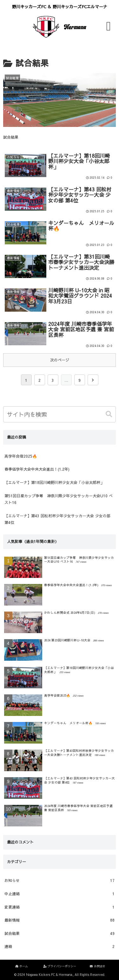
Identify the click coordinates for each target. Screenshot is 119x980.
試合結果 (60, 934)
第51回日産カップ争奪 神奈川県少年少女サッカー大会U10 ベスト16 (59, 499)
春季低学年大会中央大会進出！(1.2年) (37, 469)
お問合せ (97, 966)
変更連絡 (60, 907)
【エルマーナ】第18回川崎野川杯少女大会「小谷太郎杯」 (54, 482)
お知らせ (60, 881)
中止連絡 (60, 894)
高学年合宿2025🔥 (21, 456)
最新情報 (60, 920)
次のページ (60, 360)
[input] (60, 414)
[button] (109, 414)
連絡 (60, 947)
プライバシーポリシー (60, 966)
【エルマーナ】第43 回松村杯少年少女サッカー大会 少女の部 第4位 (57, 519)
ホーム (21, 966)
